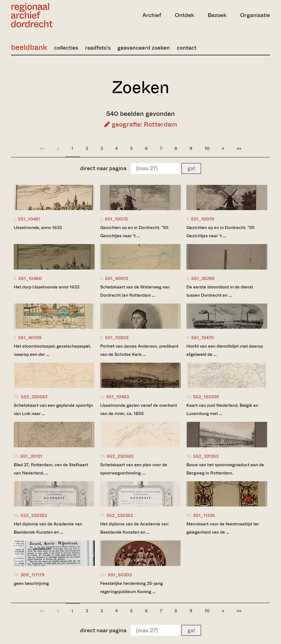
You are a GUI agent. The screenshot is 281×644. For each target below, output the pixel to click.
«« (42, 148)
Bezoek (217, 15)
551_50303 (120, 575)
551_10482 (118, 397)
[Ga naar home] (50, 15)
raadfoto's (98, 48)
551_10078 (116, 219)
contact (187, 48)
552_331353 (206, 456)
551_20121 (31, 456)
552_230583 (120, 456)
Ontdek (184, 15)
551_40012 (117, 278)
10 (207, 148)
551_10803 (117, 338)
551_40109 (30, 338)
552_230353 (120, 515)
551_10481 (29, 219)
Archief (152, 15)
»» (239, 148)
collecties (66, 48)
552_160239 (206, 397)
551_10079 (203, 219)
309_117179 (33, 575)
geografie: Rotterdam (141, 124)
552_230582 (34, 397)
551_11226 (204, 515)
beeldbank (29, 47)
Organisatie (255, 15)
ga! (191, 168)
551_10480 (30, 278)
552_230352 (34, 515)
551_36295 (203, 278)
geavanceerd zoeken (144, 48)
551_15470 (203, 338)
